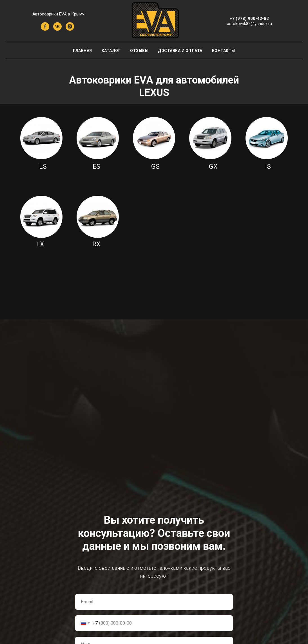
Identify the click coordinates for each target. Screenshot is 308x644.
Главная (82, 51)
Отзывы (139, 51)
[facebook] (45, 29)
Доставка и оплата (180, 51)
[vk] (57, 29)
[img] (41, 138)
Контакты (224, 51)
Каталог (111, 51)
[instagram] (70, 29)
